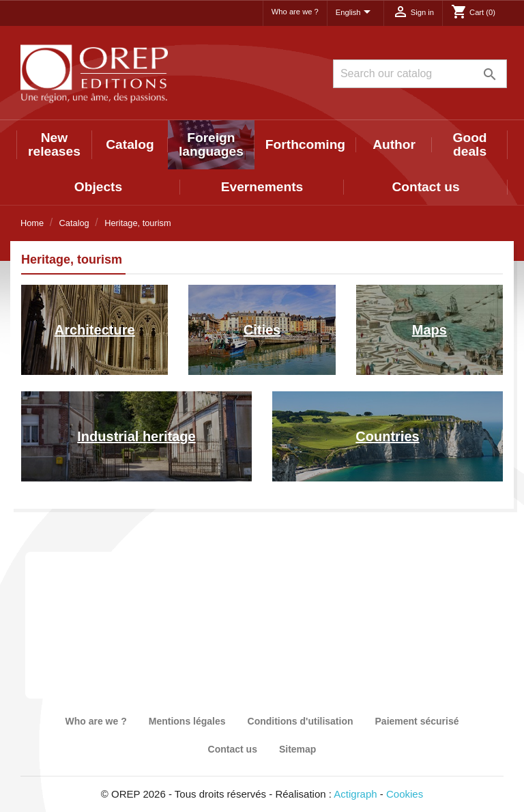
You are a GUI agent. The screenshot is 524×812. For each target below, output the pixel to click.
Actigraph (355, 794)
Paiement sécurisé (417, 721)
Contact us (425, 187)
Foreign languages (211, 144)
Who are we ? (295, 12)
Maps (430, 330)
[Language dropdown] (355, 13)
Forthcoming (305, 144)
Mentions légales (187, 721)
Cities (262, 330)
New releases (54, 144)
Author (394, 144)
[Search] (420, 74)
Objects (98, 187)
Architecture (95, 330)
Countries (387, 436)
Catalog (130, 144)
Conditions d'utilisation (301, 721)
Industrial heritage (136, 436)
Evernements (262, 187)
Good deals (470, 144)
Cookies (405, 794)
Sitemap (297, 749)
